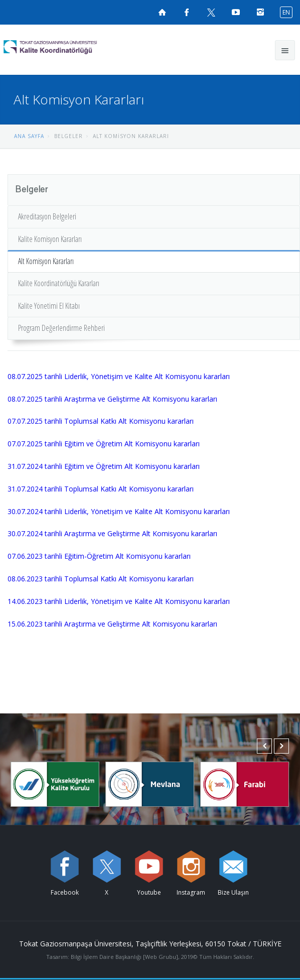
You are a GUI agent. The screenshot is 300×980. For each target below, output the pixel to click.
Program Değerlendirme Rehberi (61, 328)
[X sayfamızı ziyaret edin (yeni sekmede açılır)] (211, 12)
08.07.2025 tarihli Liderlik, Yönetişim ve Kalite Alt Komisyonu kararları (119, 376)
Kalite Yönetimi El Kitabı (49, 306)
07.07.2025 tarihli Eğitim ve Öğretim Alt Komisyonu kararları (104, 444)
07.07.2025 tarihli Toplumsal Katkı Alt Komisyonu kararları (101, 421)
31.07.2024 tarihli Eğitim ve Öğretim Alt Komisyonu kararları (104, 466)
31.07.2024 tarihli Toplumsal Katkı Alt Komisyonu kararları (101, 489)
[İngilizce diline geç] (284, 12)
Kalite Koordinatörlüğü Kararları (59, 283)
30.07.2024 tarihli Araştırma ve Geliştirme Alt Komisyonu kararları (112, 533)
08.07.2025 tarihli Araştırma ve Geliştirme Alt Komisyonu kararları (112, 399)
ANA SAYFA (29, 136)
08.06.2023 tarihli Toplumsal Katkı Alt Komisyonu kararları (101, 579)
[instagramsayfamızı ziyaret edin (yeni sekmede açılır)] (260, 12)
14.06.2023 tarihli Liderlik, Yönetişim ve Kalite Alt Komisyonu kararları (119, 601)
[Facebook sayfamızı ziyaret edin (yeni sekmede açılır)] (187, 12)
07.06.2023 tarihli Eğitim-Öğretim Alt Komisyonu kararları (99, 556)
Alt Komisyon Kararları (46, 261)
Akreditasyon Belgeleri (47, 216)
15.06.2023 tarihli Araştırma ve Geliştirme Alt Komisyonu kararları (112, 624)
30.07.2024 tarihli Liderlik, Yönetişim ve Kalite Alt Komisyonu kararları (119, 511)
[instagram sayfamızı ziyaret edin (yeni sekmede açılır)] (191, 867)
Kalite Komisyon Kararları (50, 239)
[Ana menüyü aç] (285, 50)
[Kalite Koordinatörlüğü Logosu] (68, 47)
